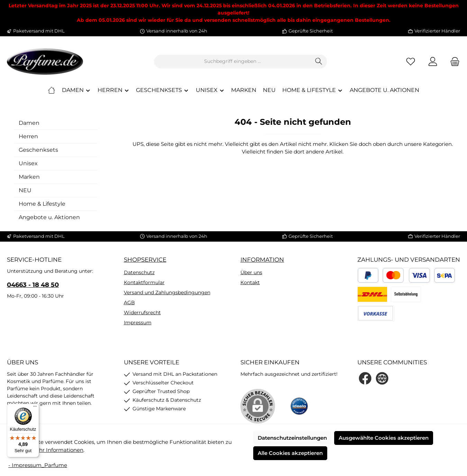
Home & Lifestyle (42, 204)
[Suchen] (319, 62)
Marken (29, 177)
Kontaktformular (144, 282)
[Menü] (35, 408)
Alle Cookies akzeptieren (290, 453)
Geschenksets (38, 150)
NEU (25, 190)
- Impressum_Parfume (38, 465)
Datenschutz (139, 272)
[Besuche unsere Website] (382, 378)
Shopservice (145, 260)
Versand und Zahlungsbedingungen (167, 292)
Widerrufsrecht (142, 312)
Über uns (251, 272)
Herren (28, 136)
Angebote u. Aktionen (49, 217)
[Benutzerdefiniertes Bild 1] (299, 406)
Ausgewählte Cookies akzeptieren (384, 438)
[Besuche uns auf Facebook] (365, 378)
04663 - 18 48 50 (33, 285)
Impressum (138, 323)
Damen (29, 123)
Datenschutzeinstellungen (292, 438)
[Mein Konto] (433, 61)
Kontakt (250, 282)
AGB (129, 302)
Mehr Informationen (57, 450)
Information (262, 260)
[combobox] (232, 62)
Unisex (28, 163)
